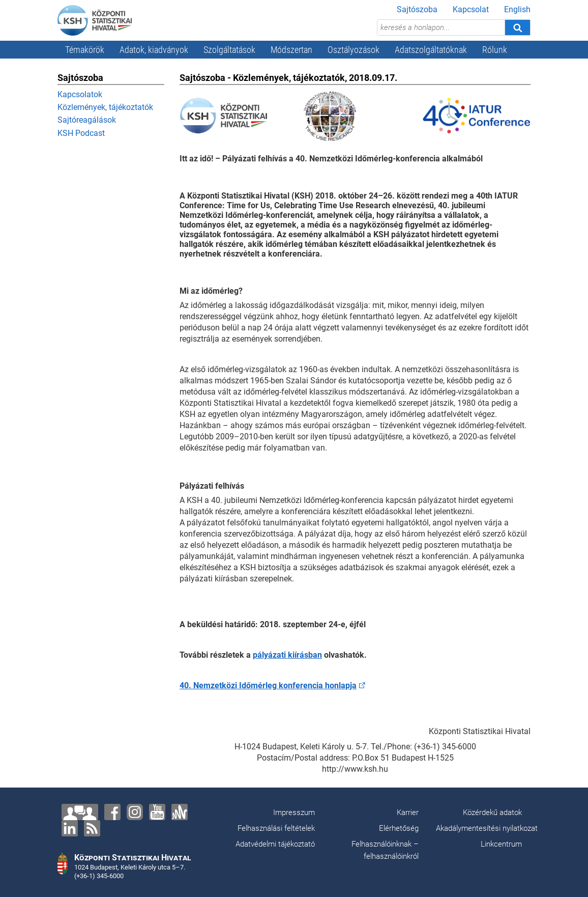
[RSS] (92, 828)
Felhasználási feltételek (276, 828)
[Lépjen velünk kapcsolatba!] (80, 812)
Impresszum (294, 812)
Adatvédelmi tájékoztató (275, 844)
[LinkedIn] (70, 828)
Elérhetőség (399, 828)
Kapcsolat (471, 9)
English (517, 9)
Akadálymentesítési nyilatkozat (487, 828)
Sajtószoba (417, 9)
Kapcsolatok (80, 94)
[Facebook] (112, 812)
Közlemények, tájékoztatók (105, 107)
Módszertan (291, 50)
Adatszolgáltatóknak (431, 50)
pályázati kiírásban (287, 655)
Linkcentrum (501, 844)
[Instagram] (135, 812)
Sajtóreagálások (87, 120)
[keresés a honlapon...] (441, 27)
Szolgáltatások (229, 50)
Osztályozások (354, 50)
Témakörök (85, 50)
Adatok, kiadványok (154, 50)
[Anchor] (180, 812)
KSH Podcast (81, 133)
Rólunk (495, 50)
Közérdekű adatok (492, 812)
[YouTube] (157, 812)
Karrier (408, 812)
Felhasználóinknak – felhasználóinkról (385, 850)
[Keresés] (517, 27)
